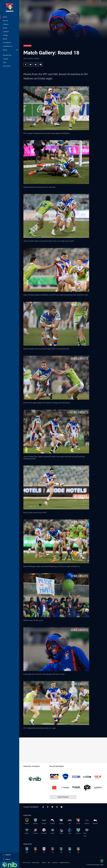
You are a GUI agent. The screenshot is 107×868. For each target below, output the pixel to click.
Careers (44, 862)
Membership (7, 55)
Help (49, 862)
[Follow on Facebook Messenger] (62, 807)
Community (8, 46)
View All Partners (63, 797)
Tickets (6, 59)
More (10, 50)
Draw (5, 28)
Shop (5, 62)
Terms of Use (26, 862)
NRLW (5, 39)
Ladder (6, 32)
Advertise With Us (65, 862)
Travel (6, 24)
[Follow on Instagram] (57, 807)
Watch (6, 21)
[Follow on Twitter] (52, 807)
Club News (27, 46)
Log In (7, 859)
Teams (6, 35)
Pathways (7, 43)
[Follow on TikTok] (43, 807)
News (5, 17)
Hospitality (7, 66)
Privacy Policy (35, 862)
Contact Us (55, 862)
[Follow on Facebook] (48, 807)
